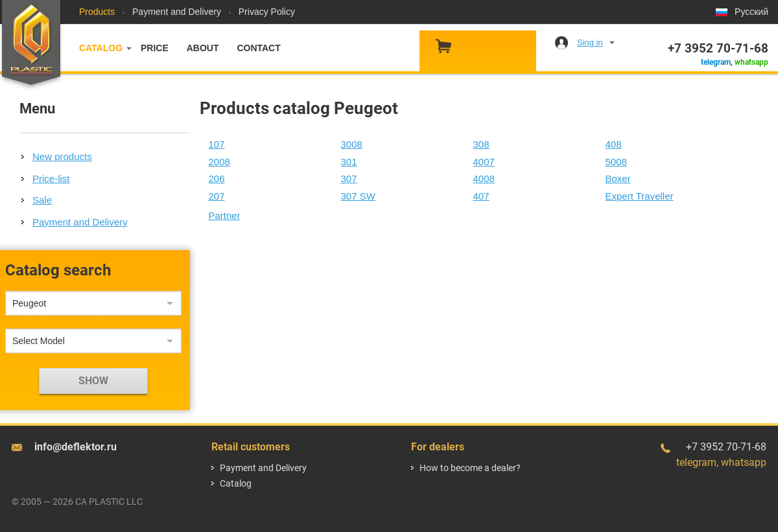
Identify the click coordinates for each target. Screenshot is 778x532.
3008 (352, 144)
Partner (225, 215)
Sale (42, 200)
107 (217, 144)
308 (481, 144)
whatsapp (751, 62)
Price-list (51, 179)
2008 (219, 162)
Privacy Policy (267, 12)
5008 (616, 162)
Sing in (590, 42)
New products (62, 156)
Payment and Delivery (177, 12)
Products (97, 12)
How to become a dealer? (470, 468)
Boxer (618, 179)
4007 (484, 162)
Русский (751, 12)
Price (155, 48)
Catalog (101, 48)
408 (614, 144)
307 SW (358, 196)
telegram (716, 62)
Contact (258, 48)
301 (349, 162)
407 (481, 196)
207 (217, 196)
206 (217, 179)
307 (349, 179)
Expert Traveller (640, 196)
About (203, 48)
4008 (484, 179)
